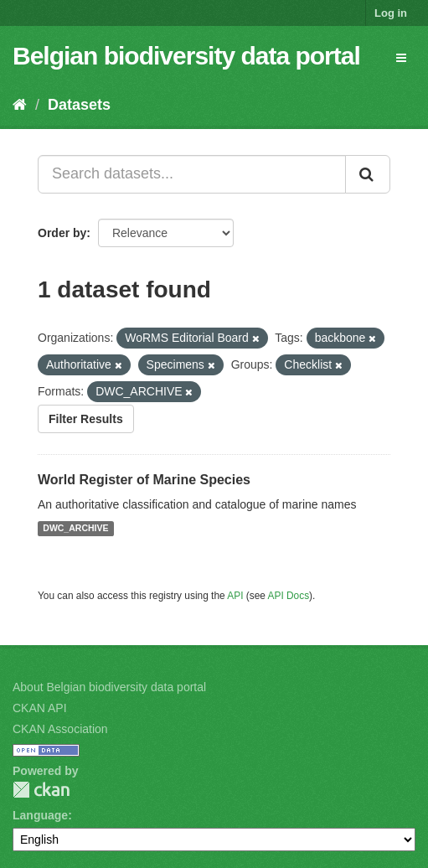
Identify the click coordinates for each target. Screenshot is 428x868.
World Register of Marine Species (144, 480)
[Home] (20, 105)
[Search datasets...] (192, 174)
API (235, 596)
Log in (391, 13)
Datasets (79, 105)
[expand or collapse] (401, 58)
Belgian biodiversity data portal (186, 56)
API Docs (289, 596)
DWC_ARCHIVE (75, 529)
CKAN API (40, 708)
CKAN (41, 790)
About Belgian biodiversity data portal (109, 687)
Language (40, 815)
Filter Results (86, 419)
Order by (62, 233)
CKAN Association (60, 729)
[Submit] (368, 174)
